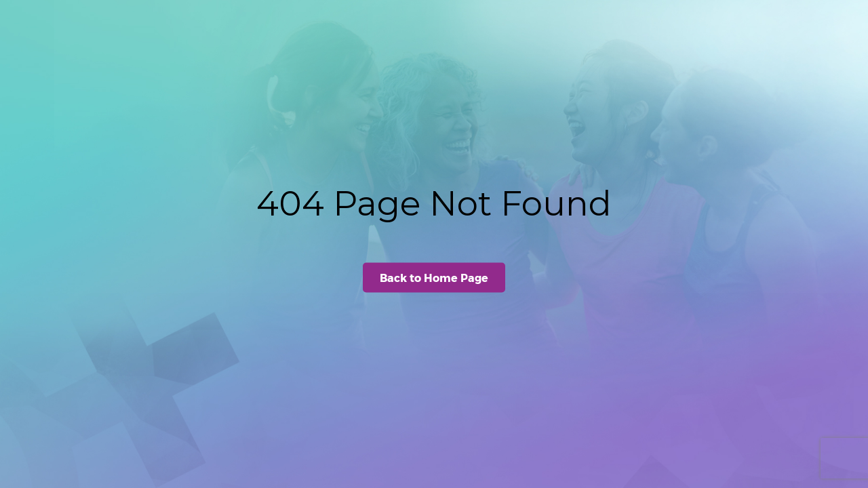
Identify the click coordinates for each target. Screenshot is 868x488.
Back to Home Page (434, 278)
